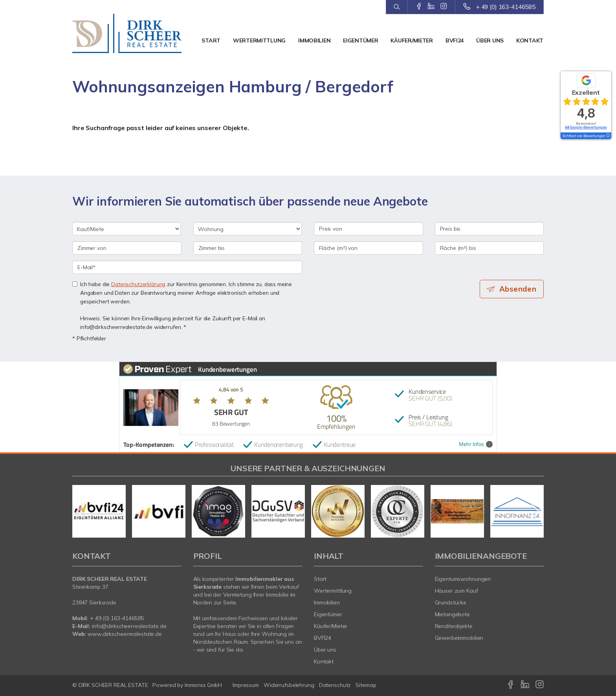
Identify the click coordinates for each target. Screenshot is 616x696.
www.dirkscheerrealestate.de (125, 634)
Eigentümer (360, 40)
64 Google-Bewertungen (586, 127)
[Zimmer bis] (248, 248)
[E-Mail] (187, 267)
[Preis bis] (489, 229)
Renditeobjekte (454, 626)
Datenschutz (335, 685)
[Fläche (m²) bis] (489, 248)
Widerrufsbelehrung (289, 685)
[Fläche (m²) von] (368, 248)
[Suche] (397, 7)
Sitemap (366, 685)
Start (211, 40)
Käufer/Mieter (412, 40)
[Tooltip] (608, 136)
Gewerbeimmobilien (459, 638)
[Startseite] (127, 33)
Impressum (246, 685)
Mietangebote (453, 614)
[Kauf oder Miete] (126, 229)
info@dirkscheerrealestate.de (129, 626)
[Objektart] (247, 229)
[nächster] (535, 511)
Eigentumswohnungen (463, 579)
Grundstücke (451, 602)
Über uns (490, 40)
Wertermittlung (259, 40)
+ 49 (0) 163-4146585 (506, 7)
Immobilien (314, 40)
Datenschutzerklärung (138, 284)
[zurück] (81, 511)
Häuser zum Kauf (456, 591)
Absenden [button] (518, 289)
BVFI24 (455, 40)
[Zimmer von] (127, 248)
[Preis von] (368, 229)
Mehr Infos (476, 444)
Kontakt (530, 40)
